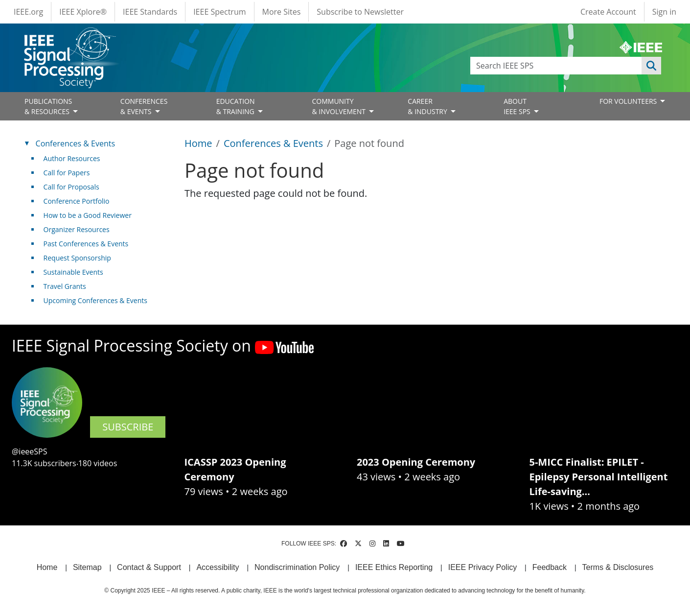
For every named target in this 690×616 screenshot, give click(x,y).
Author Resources (72, 158)
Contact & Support (149, 567)
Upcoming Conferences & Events (95, 300)
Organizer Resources (77, 229)
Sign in (664, 12)
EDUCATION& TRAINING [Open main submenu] (236, 106)
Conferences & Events (273, 143)
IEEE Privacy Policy (483, 567)
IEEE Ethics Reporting (394, 567)
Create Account (608, 12)
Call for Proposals (71, 187)
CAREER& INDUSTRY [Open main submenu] (428, 106)
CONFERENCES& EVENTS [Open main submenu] (144, 106)
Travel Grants (65, 286)
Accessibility (218, 567)
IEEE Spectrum (219, 12)
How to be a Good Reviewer (88, 215)
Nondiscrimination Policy (297, 567)
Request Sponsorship (77, 258)
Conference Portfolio (77, 201)
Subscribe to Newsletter (360, 12)
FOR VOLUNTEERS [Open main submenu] (629, 101)
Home (198, 143)
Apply (651, 66)
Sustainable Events (73, 272)
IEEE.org (28, 12)
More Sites (282, 12)
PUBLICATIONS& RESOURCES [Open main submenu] (48, 106)
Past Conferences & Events (86, 244)
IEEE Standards (150, 12)
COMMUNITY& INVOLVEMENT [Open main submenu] (339, 106)
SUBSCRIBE (128, 427)
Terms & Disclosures (618, 567)
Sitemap (87, 567)
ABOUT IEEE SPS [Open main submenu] (518, 106)
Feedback (550, 567)
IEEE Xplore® (83, 12)
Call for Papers (67, 173)
